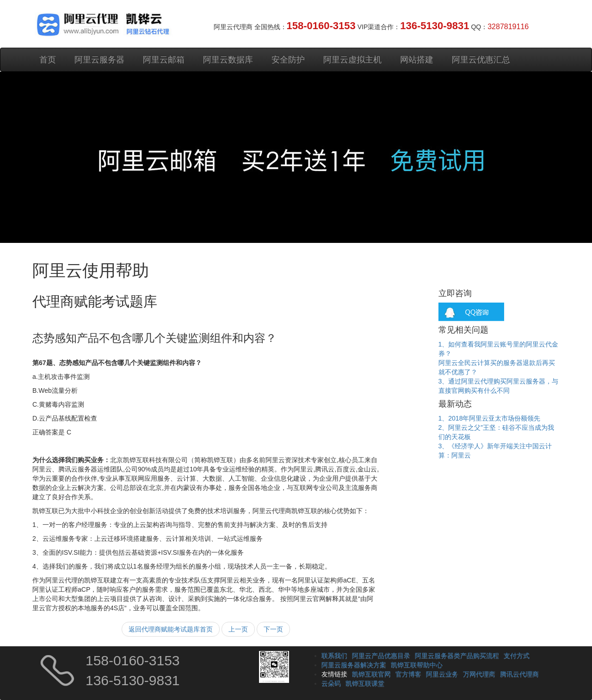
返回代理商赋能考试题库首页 (171, 629)
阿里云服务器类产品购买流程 (457, 656)
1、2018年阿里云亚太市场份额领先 (490, 418)
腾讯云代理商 (519, 674)
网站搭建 (417, 60)
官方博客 (408, 674)
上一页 (238, 629)
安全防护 (288, 60)
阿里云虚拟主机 (352, 60)
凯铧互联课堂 (365, 683)
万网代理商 (479, 674)
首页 (48, 60)
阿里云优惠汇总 (481, 60)
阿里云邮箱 (164, 60)
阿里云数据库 (228, 60)
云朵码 (331, 683)
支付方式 (517, 656)
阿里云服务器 (99, 60)
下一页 (273, 629)
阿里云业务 (442, 674)
